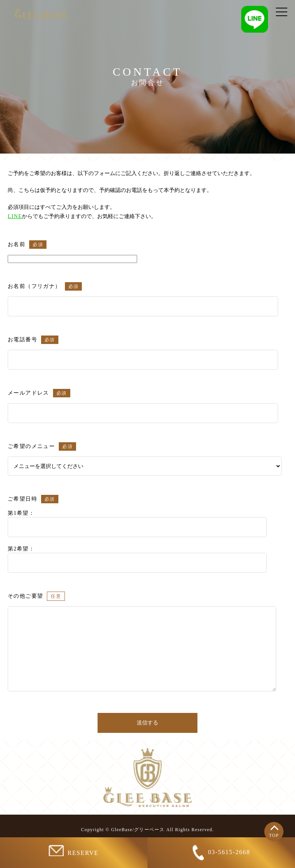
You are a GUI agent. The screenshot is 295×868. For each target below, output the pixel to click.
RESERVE (74, 851)
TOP (274, 835)
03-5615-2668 (221, 853)
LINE (15, 216)
